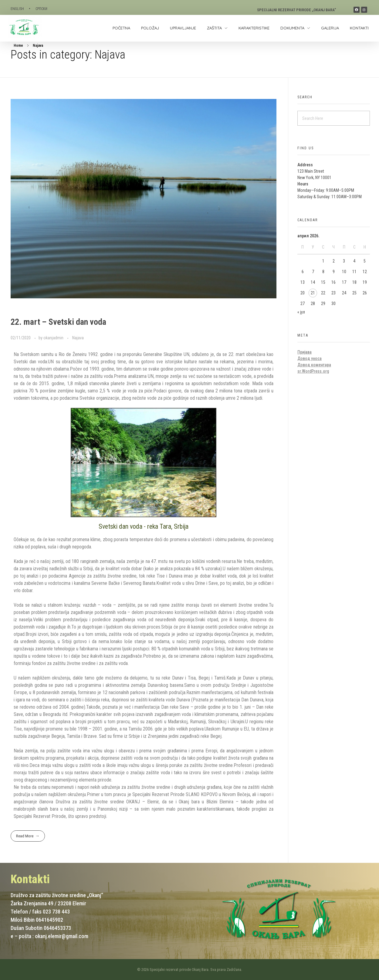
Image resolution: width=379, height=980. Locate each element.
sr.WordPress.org (313, 371)
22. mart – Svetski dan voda (58, 322)
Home (18, 46)
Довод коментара (314, 365)
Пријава (305, 352)
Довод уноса (310, 358)
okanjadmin (54, 338)
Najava (78, 338)
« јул (301, 312)
